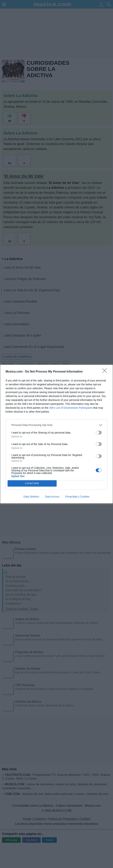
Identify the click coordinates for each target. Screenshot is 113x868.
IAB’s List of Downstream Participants (71, 408)
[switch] (99, 433)
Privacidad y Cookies (77, 497)
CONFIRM (32, 483)
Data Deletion (31, 497)
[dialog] (56, 434)
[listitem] (56, 425)
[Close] (106, 372)
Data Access (52, 497)
